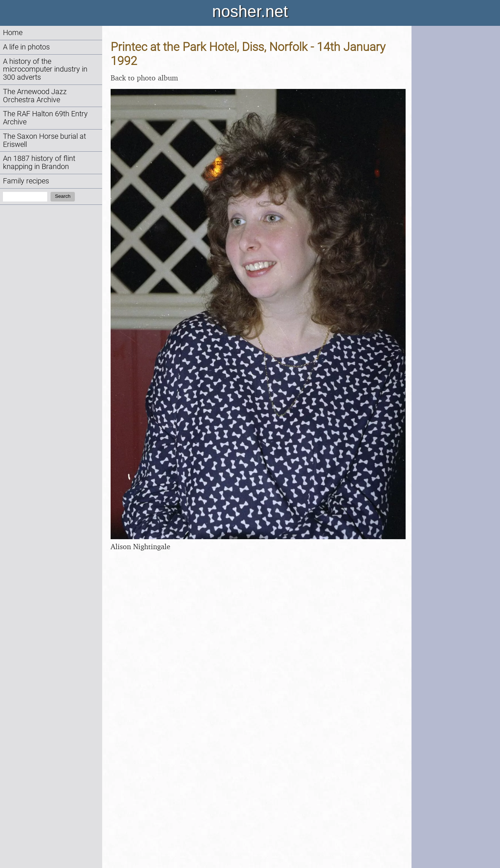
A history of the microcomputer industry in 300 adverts (45, 70)
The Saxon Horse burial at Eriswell (44, 140)
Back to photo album (144, 78)
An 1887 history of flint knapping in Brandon (39, 163)
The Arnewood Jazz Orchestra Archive (35, 96)
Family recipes (26, 181)
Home (13, 33)
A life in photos (26, 47)
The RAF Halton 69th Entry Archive (45, 118)
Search (63, 196)
